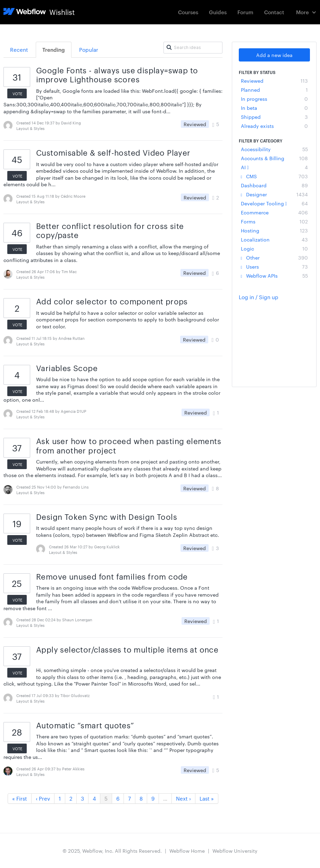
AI (274, 167)
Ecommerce (274, 212)
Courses (188, 12)
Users (274, 267)
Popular (89, 50)
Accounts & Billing (274, 158)
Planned (274, 90)
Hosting (274, 230)
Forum (245, 12)
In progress (274, 99)
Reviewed (274, 81)
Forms (274, 221)
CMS (274, 176)
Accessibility (274, 149)
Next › (183, 798)
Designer (274, 194)
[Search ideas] (193, 48)
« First (20, 798)
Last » (207, 798)
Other (274, 257)
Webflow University (235, 851)
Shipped (274, 117)
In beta (274, 108)
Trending (54, 50)
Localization (274, 239)
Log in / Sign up (259, 297)
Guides (218, 12)
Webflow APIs (274, 276)
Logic (274, 248)
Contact (274, 12)
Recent (19, 50)
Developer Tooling (274, 203)
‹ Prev (43, 798)
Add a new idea (274, 55)
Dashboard (274, 185)
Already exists (274, 126)
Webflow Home (187, 851)
